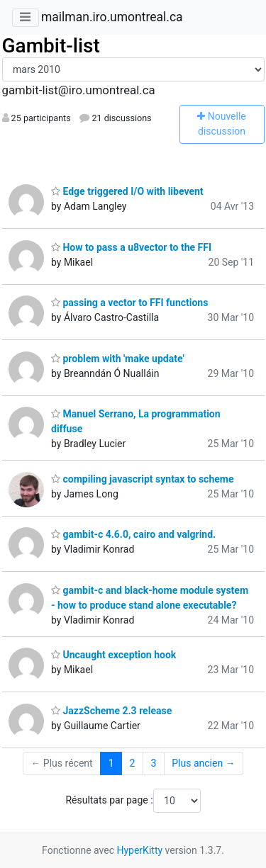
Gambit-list (51, 46)
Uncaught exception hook (113, 655)
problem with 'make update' (118, 359)
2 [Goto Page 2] (133, 763)
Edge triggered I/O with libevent (127, 191)
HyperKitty (139, 850)
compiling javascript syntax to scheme (142, 479)
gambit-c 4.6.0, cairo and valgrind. (133, 534)
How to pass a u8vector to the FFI (131, 247)
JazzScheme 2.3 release (111, 711)
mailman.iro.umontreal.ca (112, 17)
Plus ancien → (203, 763)
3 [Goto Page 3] (153, 763)
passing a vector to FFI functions (129, 303)
